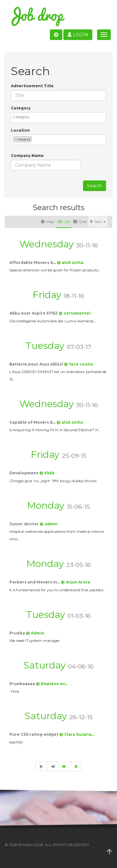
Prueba (18, 633)
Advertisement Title (32, 86)
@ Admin (35, 633)
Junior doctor (24, 524)
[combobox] (58, 118)
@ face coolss (79, 364)
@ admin (49, 524)
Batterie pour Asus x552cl (37, 364)
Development (24, 473)
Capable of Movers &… (33, 422)
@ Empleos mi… (52, 684)
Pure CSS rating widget (34, 734)
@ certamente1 (75, 313)
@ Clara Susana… (77, 734)
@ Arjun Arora (76, 582)
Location (20, 130)
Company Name (27, 156)
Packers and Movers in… (35, 582)
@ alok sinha (70, 262)
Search (95, 186)
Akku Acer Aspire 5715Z (34, 313)
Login (78, 35)
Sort (98, 222)
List (64, 222)
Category (21, 108)
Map (48, 222)
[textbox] (60, 117)
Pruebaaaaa (23, 684)
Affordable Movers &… (33, 262)
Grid (80, 222)
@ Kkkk (47, 473)
